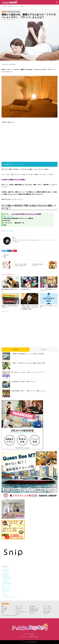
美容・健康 (4, 12)
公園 (2, 612)
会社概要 (31, 637)
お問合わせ (37, 637)
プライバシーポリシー (24, 637)
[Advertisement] (29, 328)
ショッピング (18, 610)
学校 (2, 606)
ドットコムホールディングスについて (9, 616)
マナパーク (46, 614)
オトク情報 (4, 610)
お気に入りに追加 (8, 231)
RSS (33, 634)
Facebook (28, 634)
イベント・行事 (47, 606)
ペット (3, 614)
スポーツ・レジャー (48, 610)
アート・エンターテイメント (22, 612)
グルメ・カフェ (19, 606)
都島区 (5, 257)
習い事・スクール (19, 608)
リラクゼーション (11, 12)
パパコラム (32, 614)
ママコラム (43, 350)
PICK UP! (16, 350)
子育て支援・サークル (34, 608)
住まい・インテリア (48, 608)
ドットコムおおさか (26, 642)
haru (8, 255)
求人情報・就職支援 (34, 610)
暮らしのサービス (33, 612)
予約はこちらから (8, 216)
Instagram (31, 634)
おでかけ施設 (4, 608)
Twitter (26, 634)
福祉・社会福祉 (47, 612)
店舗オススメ (17, 12)
